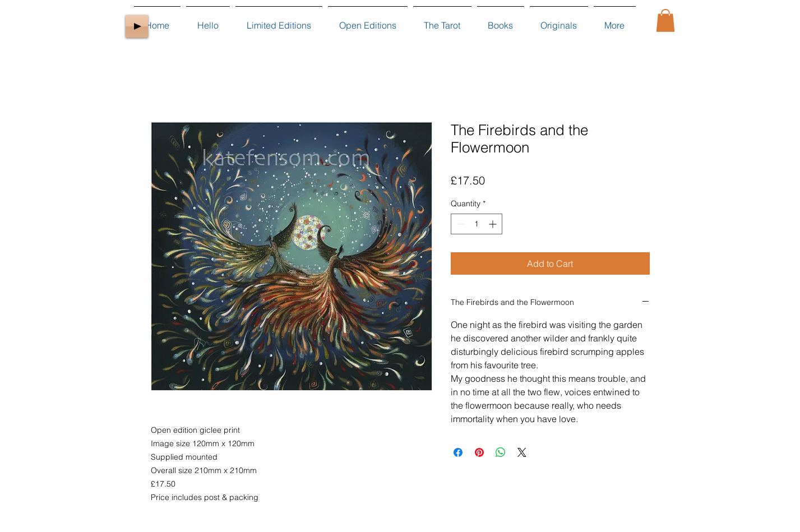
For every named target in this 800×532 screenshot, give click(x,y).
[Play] (137, 26)
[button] (665, 20)
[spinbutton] (477, 224)
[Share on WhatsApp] (501, 452)
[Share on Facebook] (458, 452)
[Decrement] (459, 224)
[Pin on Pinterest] (479, 452)
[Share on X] (522, 452)
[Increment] (494, 224)
